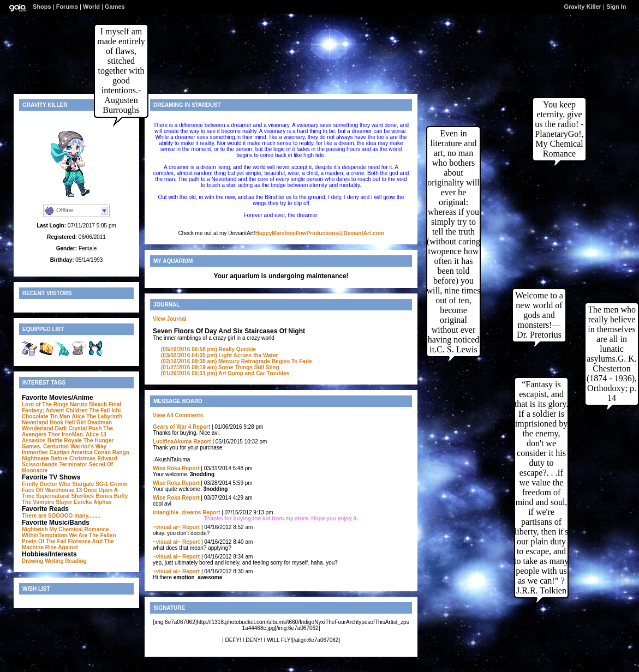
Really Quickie (208, 349)
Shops (42, 7)
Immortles (35, 452)
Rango (121, 452)
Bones (104, 496)
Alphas (102, 502)
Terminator (73, 464)
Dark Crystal (71, 428)
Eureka (83, 502)
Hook (56, 422)
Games (115, 7)
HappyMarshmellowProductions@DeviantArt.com (320, 233)
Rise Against (62, 547)
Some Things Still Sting (220, 367)
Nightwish (35, 529)
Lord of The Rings (45, 404)
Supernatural (53, 496)
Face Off (33, 490)
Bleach (98, 404)
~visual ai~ (167, 527)
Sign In (616, 7)
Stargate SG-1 (90, 484)
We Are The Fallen (92, 535)
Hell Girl (75, 422)
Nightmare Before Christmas (59, 458)
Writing (54, 561)
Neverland (35, 422)
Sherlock (82, 496)
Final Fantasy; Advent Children (71, 407)
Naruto (79, 404)
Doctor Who (55, 484)
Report (201, 427)
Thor (54, 434)
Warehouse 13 (64, 490)
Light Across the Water (219, 355)
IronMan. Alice (80, 434)
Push (95, 428)
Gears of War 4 (172, 427)
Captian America (71, 452)
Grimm (118, 484)
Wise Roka (166, 468)
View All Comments (178, 415)
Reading (76, 561)
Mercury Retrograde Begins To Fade (237, 361)
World (91, 7)
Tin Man (60, 416)
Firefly (30, 484)
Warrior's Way (88, 446)
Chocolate (35, 416)
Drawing (32, 561)
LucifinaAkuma (172, 442)
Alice (79, 416)
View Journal (170, 319)
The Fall (100, 410)
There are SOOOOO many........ (61, 516)
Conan (102, 452)
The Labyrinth (104, 416)
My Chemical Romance (79, 529)
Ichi (116, 410)
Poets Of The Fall (44, 541)
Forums (67, 7)
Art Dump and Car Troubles (225, 373)
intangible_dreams (177, 512)
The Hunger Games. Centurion (68, 443)
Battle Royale (65, 440)
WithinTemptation (45, 535)
